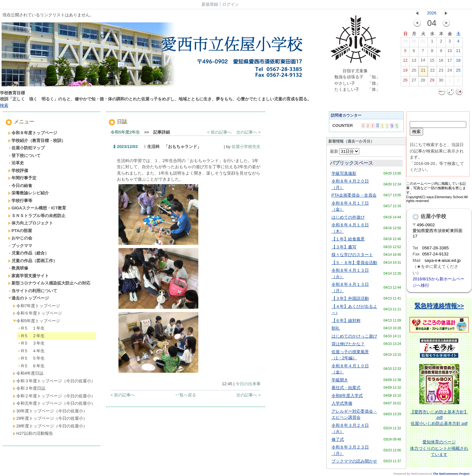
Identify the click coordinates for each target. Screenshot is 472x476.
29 (405, 43)
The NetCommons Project (451, 474)
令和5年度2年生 (125, 132)
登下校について (24, 156)
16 (441, 62)
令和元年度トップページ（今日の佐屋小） (54, 403)
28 (423, 82)
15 (432, 62)
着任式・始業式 (346, 388)
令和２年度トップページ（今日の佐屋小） (54, 396)
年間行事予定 (22, 178)
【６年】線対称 (346, 320)
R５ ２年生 (31, 336)
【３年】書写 (344, 247)
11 (458, 52)
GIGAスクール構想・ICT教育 (37, 208)
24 (450, 72)
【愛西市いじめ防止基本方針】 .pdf (439, 415)
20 (414, 72)
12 (405, 62)
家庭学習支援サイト (28, 276)
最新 (345, 151)
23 (441, 72)
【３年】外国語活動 (350, 298)
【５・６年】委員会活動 (354, 263)
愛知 (427, 442)
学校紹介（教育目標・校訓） (37, 140)
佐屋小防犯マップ (26, 148)
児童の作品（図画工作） (33, 261)
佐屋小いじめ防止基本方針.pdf (439, 423)
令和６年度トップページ (37, 313)
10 (450, 52)
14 (423, 61)
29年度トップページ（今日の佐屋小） (50, 418)
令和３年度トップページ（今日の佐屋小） (54, 381)
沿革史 (16, 163)
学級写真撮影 (344, 173)
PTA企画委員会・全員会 (354, 195)
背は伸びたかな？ (348, 344)
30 (414, 43)
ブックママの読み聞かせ (354, 461)
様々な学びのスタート (352, 255)
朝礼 (336, 328)
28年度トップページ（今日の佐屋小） (50, 426)
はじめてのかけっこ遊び (354, 336)
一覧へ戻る (186, 395)
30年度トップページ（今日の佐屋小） (50, 411)
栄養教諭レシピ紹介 (28, 193)
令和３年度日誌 (29, 388)
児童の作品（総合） (28, 253)
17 (450, 62)
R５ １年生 (31, 328)
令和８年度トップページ (33, 133)
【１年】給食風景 (348, 239)
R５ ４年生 (31, 351)
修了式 (338, 439)
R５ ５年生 (31, 358)
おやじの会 (20, 238)
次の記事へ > (248, 132)
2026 (432, 13)
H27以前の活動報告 (33, 433)
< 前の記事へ (219, 132)
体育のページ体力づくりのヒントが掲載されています (439, 448)
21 (423, 72)
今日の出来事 (248, 384)
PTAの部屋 (20, 231)
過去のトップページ (28, 298)
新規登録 (210, 4)
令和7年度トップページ (36, 306)
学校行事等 (20, 201)
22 (432, 72)
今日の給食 (20, 186)
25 (458, 72)
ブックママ (20, 246)
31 (423, 43)
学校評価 (18, 171)
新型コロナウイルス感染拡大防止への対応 (49, 283)
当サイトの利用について (33, 291)
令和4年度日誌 (28, 373)
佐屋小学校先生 (246, 147)
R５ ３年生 (31, 343)
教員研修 (18, 268)
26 (405, 82)
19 (405, 72)
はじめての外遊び (348, 217)
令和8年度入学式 (347, 396)
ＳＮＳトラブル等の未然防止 (37, 216)
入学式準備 (342, 403)
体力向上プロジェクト (30, 223)
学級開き (340, 380)
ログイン (231, 4)
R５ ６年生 (31, 366)
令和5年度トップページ (36, 321)
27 (414, 82)
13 (414, 62)
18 (458, 62)
